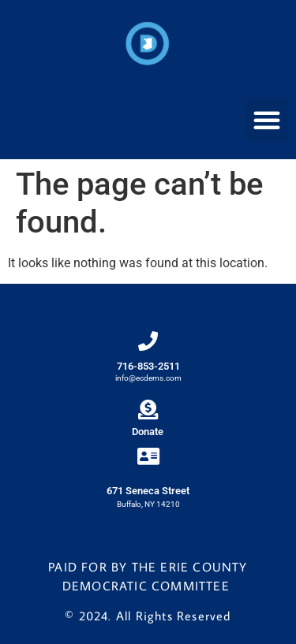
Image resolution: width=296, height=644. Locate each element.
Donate (148, 432)
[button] (267, 120)
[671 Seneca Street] (148, 456)
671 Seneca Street (148, 491)
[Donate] (148, 409)
